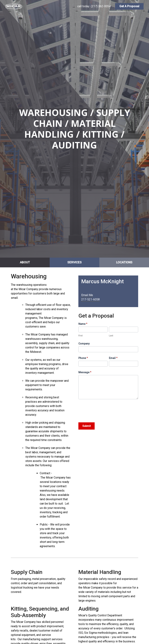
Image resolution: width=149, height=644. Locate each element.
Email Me (87, 295)
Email (113, 358)
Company (84, 344)
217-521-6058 (90, 299)
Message (85, 372)
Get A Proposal (129, 6)
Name (83, 324)
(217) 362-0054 (101, 6)
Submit (87, 426)
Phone (83, 358)
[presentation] (106, 410)
